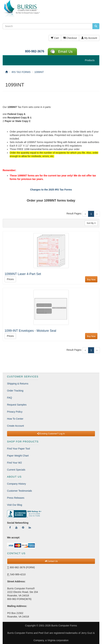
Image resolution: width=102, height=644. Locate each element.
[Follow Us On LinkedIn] (30, 528)
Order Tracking (15, 391)
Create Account (16, 426)
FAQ (10, 398)
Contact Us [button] (51, 561)
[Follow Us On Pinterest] (23, 528)
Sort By (91, 223)
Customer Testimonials (19, 491)
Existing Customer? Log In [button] (51, 434)
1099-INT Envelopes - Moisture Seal (30, 331)
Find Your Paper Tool (18, 449)
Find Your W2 (14, 463)
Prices (10, 279)
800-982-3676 (35, 51)
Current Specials (16, 470)
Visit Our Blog (15, 505)
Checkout (70, 38)
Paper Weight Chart (18, 456)
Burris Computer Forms (64, 626)
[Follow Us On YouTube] (16, 528)
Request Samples (17, 405)
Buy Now (91, 280)
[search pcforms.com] (96, 26)
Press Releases (16, 498)
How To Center (15, 419)
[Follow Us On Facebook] (10, 528)
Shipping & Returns (18, 384)
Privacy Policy (15, 412)
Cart (55, 38)
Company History (16, 484)
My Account (89, 38)
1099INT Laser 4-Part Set (23, 274)
